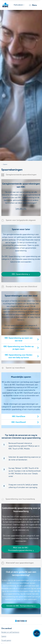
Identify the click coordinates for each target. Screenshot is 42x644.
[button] (33, 5)
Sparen (5, 164)
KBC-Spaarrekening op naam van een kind (19, 339)
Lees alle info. (21, 209)
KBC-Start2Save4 (19, 422)
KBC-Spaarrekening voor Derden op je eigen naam (19, 348)
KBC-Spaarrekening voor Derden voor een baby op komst (19, 356)
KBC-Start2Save (19, 416)
